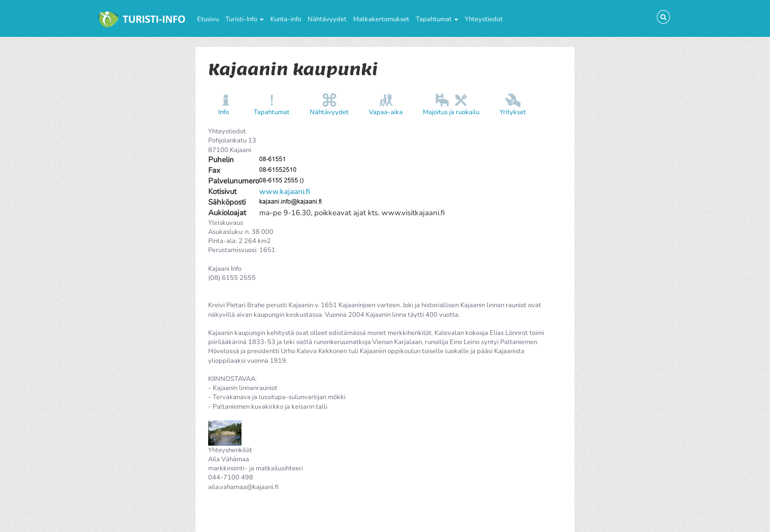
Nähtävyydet (327, 19)
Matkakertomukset (381, 19)
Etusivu (208, 19)
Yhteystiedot (484, 19)
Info (224, 112)
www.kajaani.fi (284, 191)
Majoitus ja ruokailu (451, 112)
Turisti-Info (245, 19)
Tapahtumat (437, 19)
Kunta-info (286, 19)
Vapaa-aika (386, 112)
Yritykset (513, 112)
